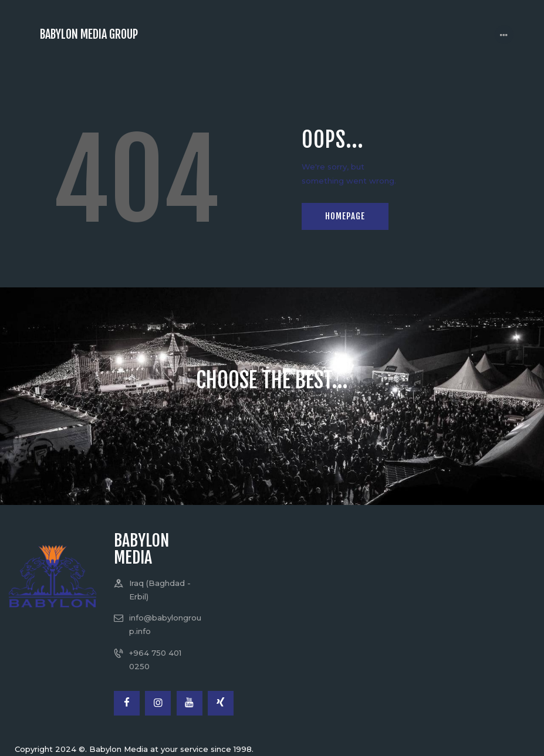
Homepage (345, 216)
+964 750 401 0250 (155, 660)
